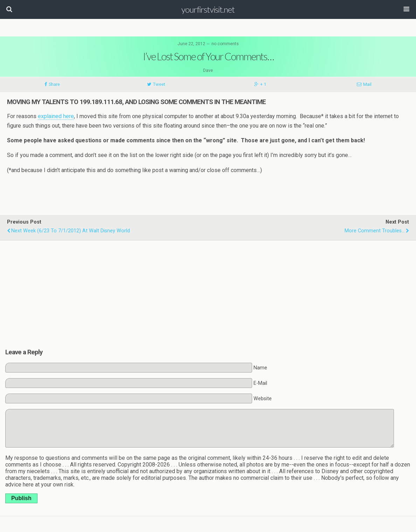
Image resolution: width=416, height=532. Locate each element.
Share (54, 84)
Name (260, 368)
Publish (21, 498)
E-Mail (260, 383)
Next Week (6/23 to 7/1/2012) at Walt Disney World (71, 231)
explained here (56, 116)
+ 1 (263, 84)
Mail (367, 84)
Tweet (159, 84)
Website (263, 399)
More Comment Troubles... (375, 231)
